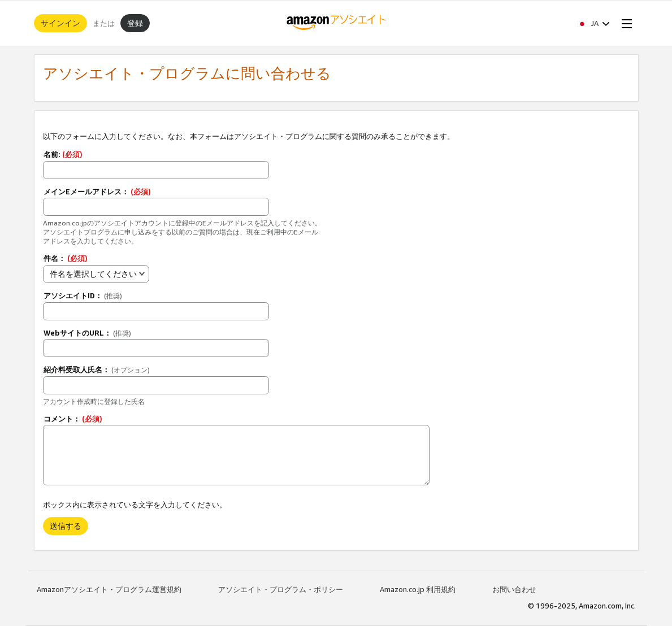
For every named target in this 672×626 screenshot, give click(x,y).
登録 (135, 23)
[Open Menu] (625, 23)
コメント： (73, 419)
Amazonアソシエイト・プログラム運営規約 (109, 589)
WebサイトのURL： (87, 333)
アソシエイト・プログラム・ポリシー (281, 589)
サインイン (60, 23)
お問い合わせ (514, 589)
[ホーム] (336, 23)
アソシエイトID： (83, 295)
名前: (63, 154)
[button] (593, 23)
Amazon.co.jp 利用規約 (418, 589)
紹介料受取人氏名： (97, 369)
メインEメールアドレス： (97, 192)
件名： (66, 258)
